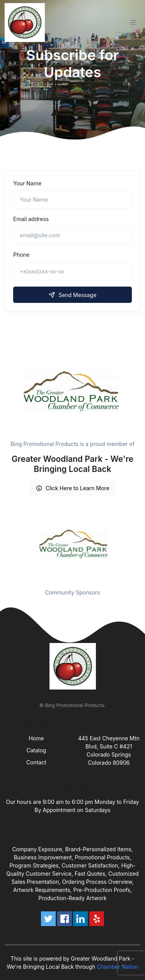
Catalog (36, 750)
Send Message (73, 295)
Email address (31, 219)
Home (36, 738)
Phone (21, 255)
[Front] (26, 22)
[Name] (72, 200)
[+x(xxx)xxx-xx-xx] (72, 271)
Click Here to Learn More (72, 488)
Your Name (27, 183)
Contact (36, 762)
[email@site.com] (72, 235)
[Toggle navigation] (133, 22)
